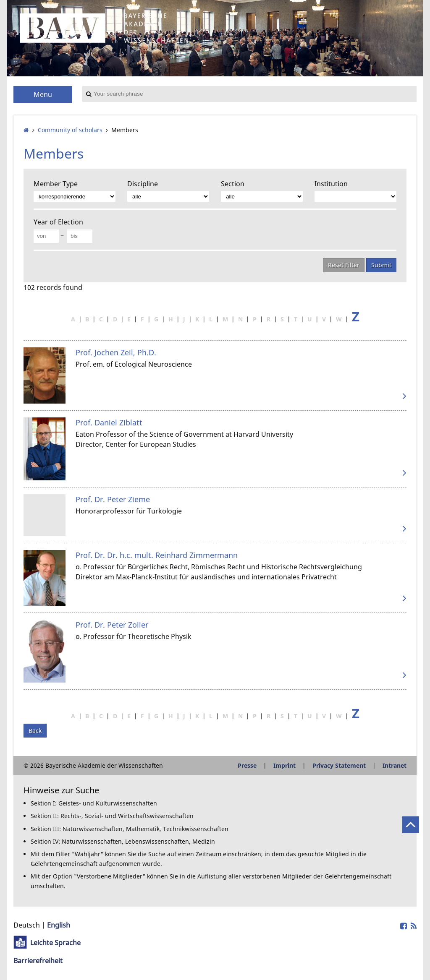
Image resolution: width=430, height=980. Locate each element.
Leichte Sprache (55, 943)
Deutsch (27, 925)
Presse (247, 765)
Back (35, 731)
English (59, 925)
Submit (381, 265)
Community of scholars (70, 130)
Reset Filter (344, 265)
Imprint (284, 765)
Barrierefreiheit (38, 961)
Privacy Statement (339, 765)
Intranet (395, 765)
